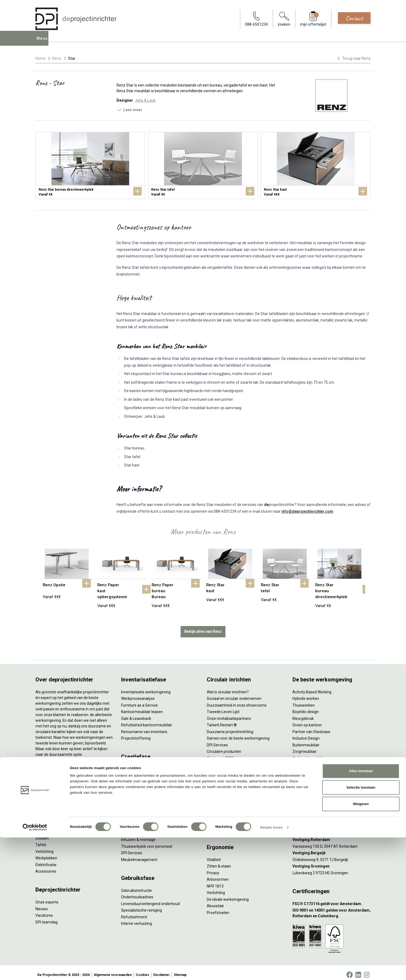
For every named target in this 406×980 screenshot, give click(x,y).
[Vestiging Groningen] (332, 862)
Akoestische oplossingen (57, 807)
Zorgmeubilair (304, 747)
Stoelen (42, 833)
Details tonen (271, 970)
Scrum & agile (219, 817)
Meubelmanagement (139, 855)
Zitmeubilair (46, 814)
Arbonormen (218, 875)
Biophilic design (306, 707)
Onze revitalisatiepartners (229, 714)
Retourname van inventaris (144, 727)
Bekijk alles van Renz (203, 627)
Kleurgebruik (303, 714)
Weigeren (361, 946)
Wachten (214, 804)
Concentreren (219, 797)
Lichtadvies (131, 797)
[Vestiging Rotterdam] (332, 835)
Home (41, 58)
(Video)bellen (218, 811)
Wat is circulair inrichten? (228, 687)
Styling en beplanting (139, 771)
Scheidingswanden (52, 827)
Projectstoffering (50, 800)
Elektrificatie (46, 860)
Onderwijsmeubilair (309, 753)
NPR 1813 (215, 881)
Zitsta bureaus (48, 787)
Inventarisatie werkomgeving (146, 687)
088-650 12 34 (307, 784)
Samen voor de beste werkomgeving (238, 734)
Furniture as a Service (139, 700)
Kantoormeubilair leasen (142, 707)
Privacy (213, 868)
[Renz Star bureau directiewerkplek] (90, 165)
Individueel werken (223, 791)
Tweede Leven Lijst (223, 707)
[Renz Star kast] (316, 165)
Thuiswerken (304, 700)
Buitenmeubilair (306, 740)
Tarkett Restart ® (222, 720)
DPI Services (132, 848)
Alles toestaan (361, 914)
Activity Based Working (312, 687)
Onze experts (47, 898)
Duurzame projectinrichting (230, 727)
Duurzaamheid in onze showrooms (237, 700)
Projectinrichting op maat (228, 824)
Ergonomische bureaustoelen (61, 780)
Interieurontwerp (135, 764)
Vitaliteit (214, 855)
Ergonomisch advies (138, 791)
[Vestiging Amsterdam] (332, 822)
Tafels (41, 840)
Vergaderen (217, 784)
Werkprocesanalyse (138, 694)
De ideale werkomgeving (228, 895)
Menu (43, 42)
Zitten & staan (219, 862)
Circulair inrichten (136, 778)
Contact (354, 18)
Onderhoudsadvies (137, 892)
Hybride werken (306, 694)
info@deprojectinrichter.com (307, 511)
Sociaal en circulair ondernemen (234, 694)
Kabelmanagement (138, 804)
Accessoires (46, 867)
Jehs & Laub (145, 100)
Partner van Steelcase (311, 727)
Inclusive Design (306, 734)
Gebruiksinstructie (137, 886)
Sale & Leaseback (136, 714)
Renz (57, 58)
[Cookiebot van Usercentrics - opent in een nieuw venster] (35, 970)
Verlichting (44, 847)
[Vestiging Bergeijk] (332, 848)
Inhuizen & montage (138, 835)
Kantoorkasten (48, 820)
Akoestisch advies (137, 784)
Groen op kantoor (307, 720)
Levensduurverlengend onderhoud (150, 899)
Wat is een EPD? (220, 753)
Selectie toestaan (361, 930)
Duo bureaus (46, 794)
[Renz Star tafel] (203, 165)
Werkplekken (46, 853)
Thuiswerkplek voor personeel (147, 842)
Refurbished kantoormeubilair (147, 720)
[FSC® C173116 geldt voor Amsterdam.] (332, 899)
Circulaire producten (224, 747)
